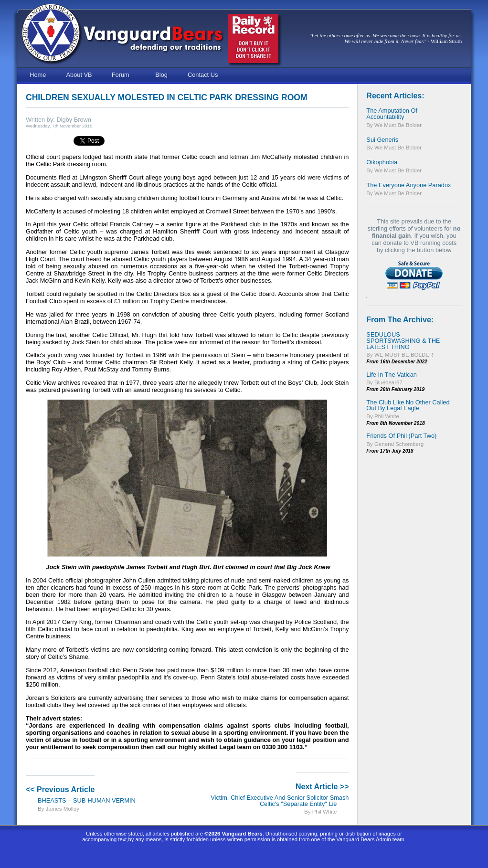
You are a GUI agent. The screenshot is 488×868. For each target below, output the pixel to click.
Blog (161, 75)
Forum (121, 75)
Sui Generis (382, 140)
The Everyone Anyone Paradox (408, 185)
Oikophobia (382, 162)
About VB (79, 75)
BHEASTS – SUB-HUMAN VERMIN (87, 800)
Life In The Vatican (392, 375)
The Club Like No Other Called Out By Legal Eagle (408, 405)
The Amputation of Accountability (392, 114)
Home (38, 75)
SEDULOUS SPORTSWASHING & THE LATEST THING (403, 341)
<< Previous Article (60, 789)
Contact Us (203, 75)
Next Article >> (322, 787)
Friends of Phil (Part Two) (401, 436)
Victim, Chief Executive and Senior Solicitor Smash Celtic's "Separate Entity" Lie (280, 801)
